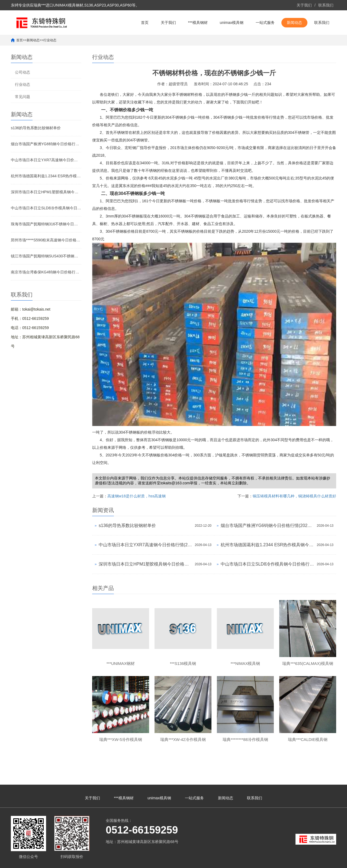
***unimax (284, 861)
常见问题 (23, 97)
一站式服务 (265, 23)
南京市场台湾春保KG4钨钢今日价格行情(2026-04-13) (46, 272)
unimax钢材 (303, 861)
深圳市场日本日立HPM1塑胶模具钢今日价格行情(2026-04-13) (46, 192)
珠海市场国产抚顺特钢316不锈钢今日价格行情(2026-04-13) (46, 224)
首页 (145, 23)
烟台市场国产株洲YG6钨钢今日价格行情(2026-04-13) (46, 144)
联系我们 (326, 5)
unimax (270, 861)
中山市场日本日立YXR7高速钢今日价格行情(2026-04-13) (46, 160)
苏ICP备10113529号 (154, 861)
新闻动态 (294, 23)
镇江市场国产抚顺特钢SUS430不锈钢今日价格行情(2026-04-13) (46, 256)
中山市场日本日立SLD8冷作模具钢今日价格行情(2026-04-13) (46, 208)
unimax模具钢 (232, 23)
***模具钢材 (198, 23)
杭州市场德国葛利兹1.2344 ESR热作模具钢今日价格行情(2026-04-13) (46, 176)
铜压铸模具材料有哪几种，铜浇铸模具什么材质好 (294, 496)
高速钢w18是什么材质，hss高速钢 (136, 496)
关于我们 (304, 5)
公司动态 (23, 72)
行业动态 (50, 40)
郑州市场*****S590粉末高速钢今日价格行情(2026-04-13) (46, 240)
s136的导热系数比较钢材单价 (36, 128)
